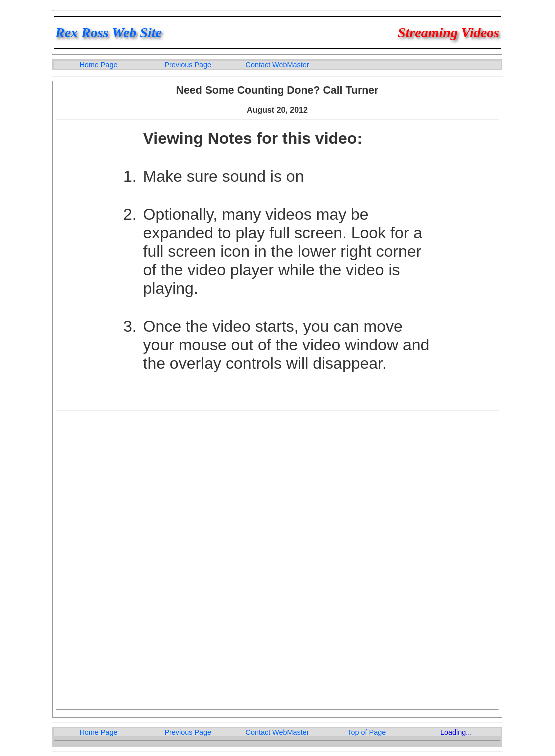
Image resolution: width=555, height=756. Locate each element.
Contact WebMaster (278, 65)
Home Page (98, 65)
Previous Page (188, 65)
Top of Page (367, 732)
